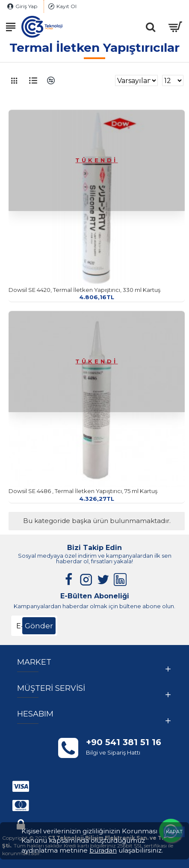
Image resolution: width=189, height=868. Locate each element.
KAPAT (174, 832)
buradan (103, 850)
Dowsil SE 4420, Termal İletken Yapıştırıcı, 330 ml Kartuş (84, 290)
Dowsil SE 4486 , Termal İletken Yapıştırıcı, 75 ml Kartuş (83, 491)
